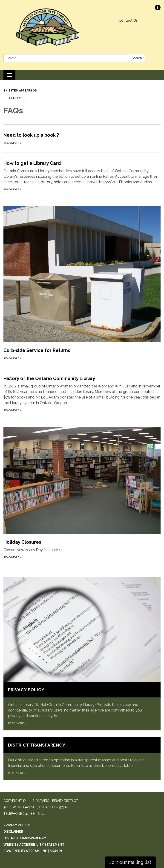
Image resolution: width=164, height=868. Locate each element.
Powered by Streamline (25, 851)
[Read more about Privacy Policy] (82, 654)
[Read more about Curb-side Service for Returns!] (82, 283)
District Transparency (25, 838)
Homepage (17, 98)
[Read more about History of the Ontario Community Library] (82, 394)
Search (137, 58)
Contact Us (128, 20)
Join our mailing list (130, 862)
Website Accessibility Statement (34, 844)
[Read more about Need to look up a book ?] (82, 139)
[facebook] (158, 9)
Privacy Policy (17, 825)
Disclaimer (13, 832)
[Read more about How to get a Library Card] (82, 176)
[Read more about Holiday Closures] (82, 493)
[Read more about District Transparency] (82, 759)
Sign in (56, 851)
